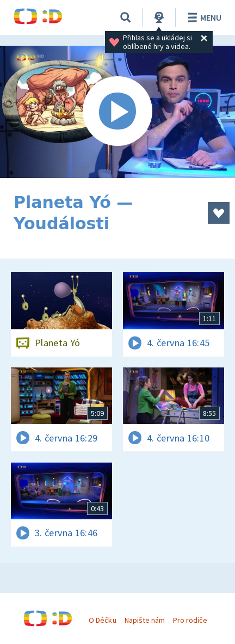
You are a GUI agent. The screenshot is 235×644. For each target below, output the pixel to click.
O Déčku (102, 620)
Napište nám (145, 620)
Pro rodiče (190, 620)
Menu (203, 17)
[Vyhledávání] (126, 17)
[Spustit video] (117, 112)
